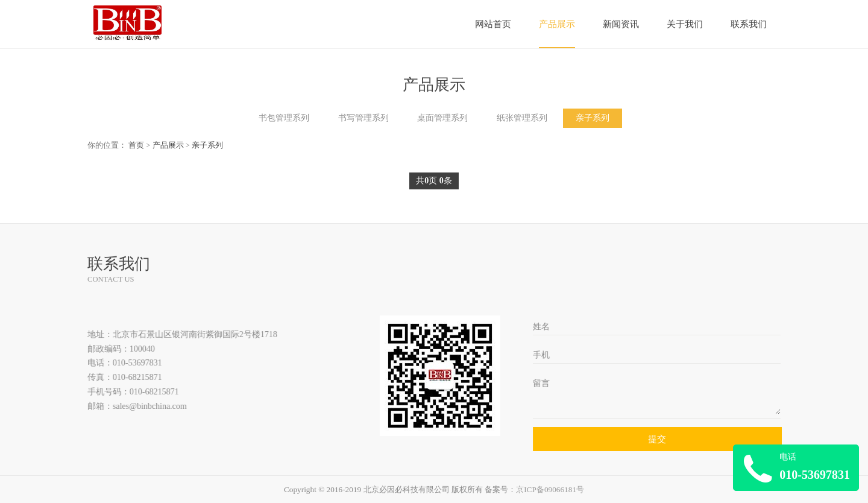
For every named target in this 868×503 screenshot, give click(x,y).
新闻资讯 (621, 24)
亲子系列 (593, 118)
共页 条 (434, 181)
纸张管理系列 (522, 118)
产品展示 (557, 24)
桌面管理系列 (442, 118)
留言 (542, 383)
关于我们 (685, 24)
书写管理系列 (363, 118)
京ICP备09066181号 (550, 489)
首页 (136, 145)
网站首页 (493, 24)
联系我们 (749, 24)
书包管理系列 (284, 118)
